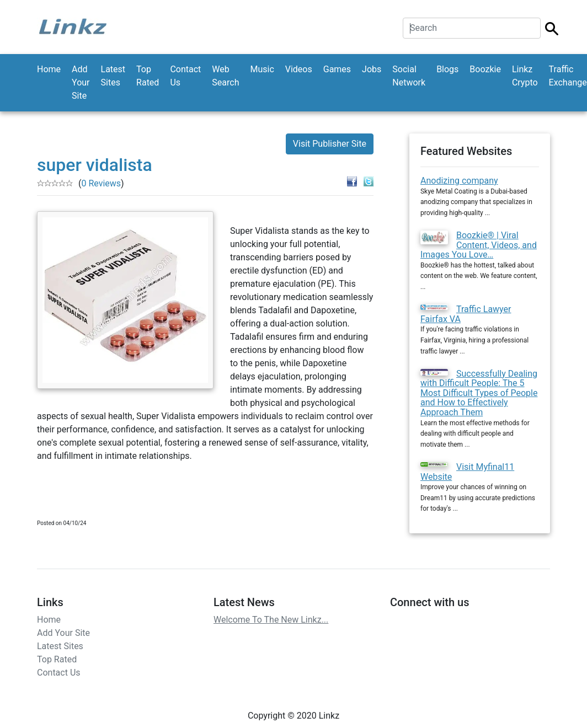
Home (49, 69)
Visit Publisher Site (330, 144)
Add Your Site (81, 82)
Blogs (447, 69)
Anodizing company (459, 181)
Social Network (409, 76)
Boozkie (485, 69)
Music (262, 69)
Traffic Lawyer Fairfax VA (466, 314)
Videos (299, 69)
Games (337, 69)
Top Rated (148, 76)
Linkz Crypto (525, 76)
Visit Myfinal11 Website (467, 472)
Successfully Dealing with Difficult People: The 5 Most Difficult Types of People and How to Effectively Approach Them (479, 393)
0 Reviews (101, 183)
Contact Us (185, 76)
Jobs (372, 69)
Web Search (225, 76)
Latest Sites (113, 76)
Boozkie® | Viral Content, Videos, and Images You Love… (479, 245)
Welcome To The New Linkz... (271, 620)
